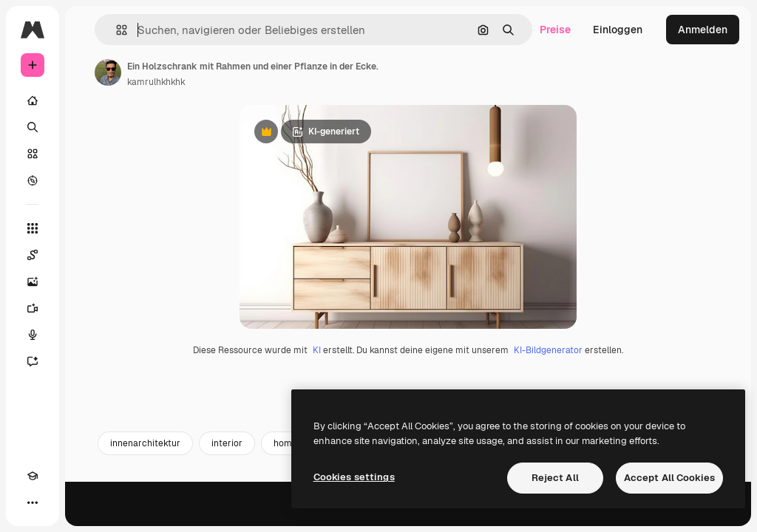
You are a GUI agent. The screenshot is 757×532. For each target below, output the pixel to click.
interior (227, 515)
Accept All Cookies (669, 478)
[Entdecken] (33, 180)
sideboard (382, 515)
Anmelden (703, 30)
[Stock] (33, 154)
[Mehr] (33, 502)
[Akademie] (33, 476)
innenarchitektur (145, 515)
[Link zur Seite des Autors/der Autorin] (108, 72)
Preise (555, 30)
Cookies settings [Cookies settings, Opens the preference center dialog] (354, 477)
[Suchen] (33, 127)
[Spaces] (33, 255)
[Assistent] (33, 361)
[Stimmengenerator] (33, 335)
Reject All (555, 478)
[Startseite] (33, 100)
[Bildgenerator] (33, 282)
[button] (116, 30)
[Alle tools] (33, 228)
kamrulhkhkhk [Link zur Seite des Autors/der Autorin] (156, 82)
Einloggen (618, 30)
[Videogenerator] (33, 308)
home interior (302, 515)
